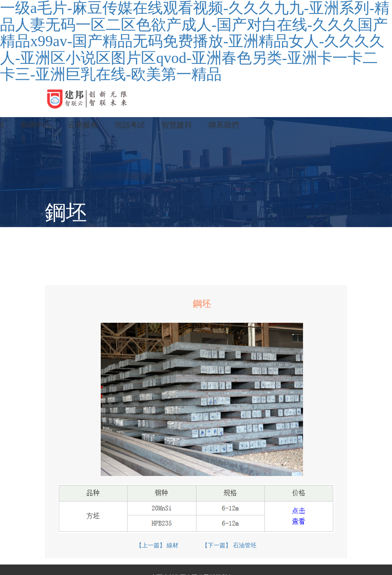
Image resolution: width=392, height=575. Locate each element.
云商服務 (83, 125)
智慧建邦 (177, 125)
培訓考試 (130, 125)
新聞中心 (36, 125)
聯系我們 (224, 125)
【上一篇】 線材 (157, 545)
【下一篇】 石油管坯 (229, 545)
